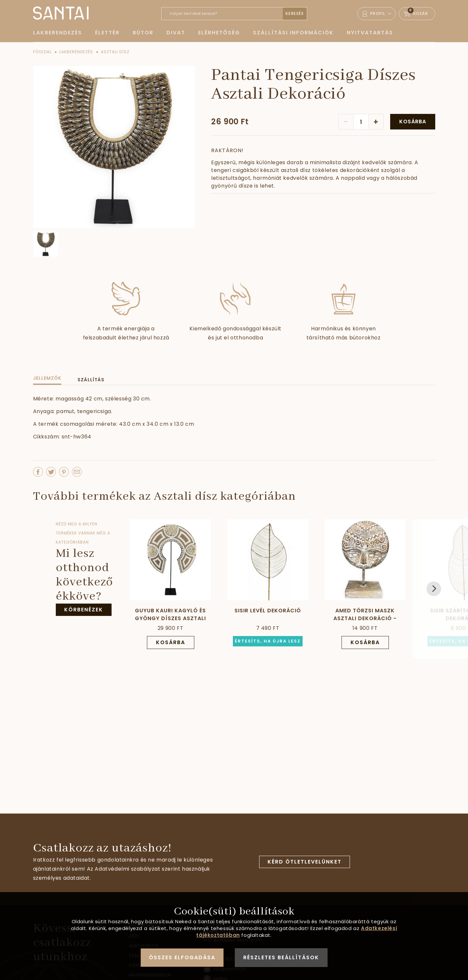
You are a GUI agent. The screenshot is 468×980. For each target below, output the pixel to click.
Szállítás (91, 380)
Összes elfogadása (182, 957)
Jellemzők (47, 378)
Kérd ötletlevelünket (305, 862)
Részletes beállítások (281, 957)
